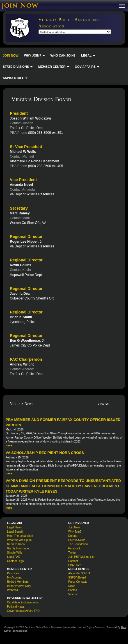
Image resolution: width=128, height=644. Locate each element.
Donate (73, 536)
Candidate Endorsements (23, 602)
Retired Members (18, 582)
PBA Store (75, 565)
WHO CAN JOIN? (63, 55)
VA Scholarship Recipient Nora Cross (45, 453)
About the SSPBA (79, 573)
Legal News (14, 527)
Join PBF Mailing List (81, 557)
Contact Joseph (21, 123)
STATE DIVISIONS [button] (18, 67)
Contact (73, 561)
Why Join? (75, 532)
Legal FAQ (14, 557)
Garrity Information (19, 548)
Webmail (12, 590)
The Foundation (78, 544)
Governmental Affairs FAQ (23, 611)
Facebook (74, 548)
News (72, 586)
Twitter (72, 553)
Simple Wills (15, 553)
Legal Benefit (15, 532)
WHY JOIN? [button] (35, 55)
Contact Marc (20, 218)
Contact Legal (16, 561)
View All (104, 404)
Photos (73, 590)
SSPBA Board (77, 578)
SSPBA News (77, 540)
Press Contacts (78, 582)
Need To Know (16, 544)
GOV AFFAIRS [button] (87, 67)
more (9, 445)
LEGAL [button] (88, 55)
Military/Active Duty (19, 586)
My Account (14, 578)
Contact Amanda (22, 189)
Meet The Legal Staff (20, 536)
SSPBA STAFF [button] (15, 78)
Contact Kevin (20, 270)
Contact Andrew (22, 369)
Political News (16, 607)
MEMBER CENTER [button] (54, 67)
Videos (72, 594)
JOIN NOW (11, 55)
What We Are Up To (19, 540)
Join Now (74, 527)
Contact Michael (22, 156)
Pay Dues (13, 573)
